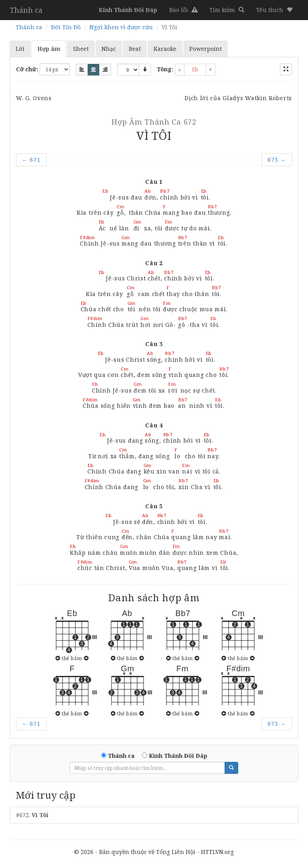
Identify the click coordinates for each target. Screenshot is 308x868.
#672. (32, 815)
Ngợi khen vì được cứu (121, 27)
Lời (20, 49)
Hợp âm (49, 49)
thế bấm (72, 658)
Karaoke (165, 49)
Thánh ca (26, 10)
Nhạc (109, 49)
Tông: (165, 69)
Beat (135, 49)
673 (277, 160)
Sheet (81, 49)
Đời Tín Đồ (66, 27)
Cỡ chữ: (27, 69)
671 (31, 160)
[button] (274, 10)
